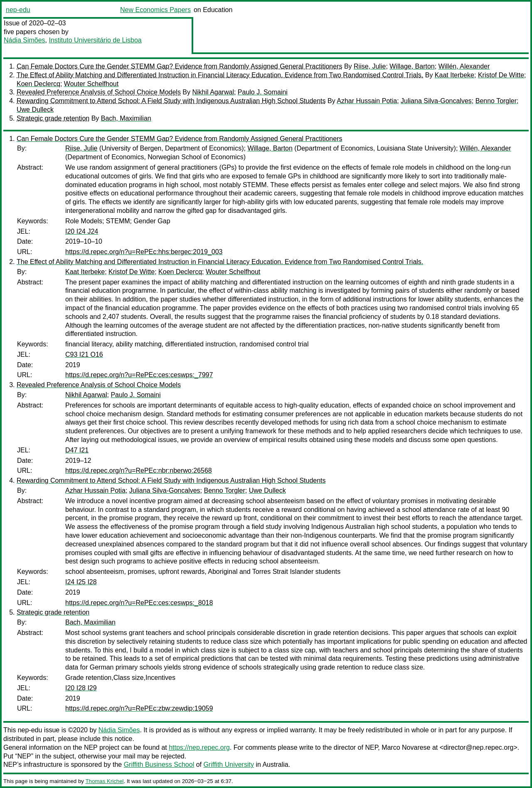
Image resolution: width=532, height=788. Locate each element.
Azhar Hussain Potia (367, 101)
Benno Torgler (496, 101)
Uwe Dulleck (35, 110)
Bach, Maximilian (126, 118)
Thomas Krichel (104, 781)
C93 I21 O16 (84, 354)
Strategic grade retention (53, 118)
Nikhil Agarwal (213, 92)
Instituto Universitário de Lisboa (95, 40)
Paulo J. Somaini (263, 92)
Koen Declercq (38, 84)
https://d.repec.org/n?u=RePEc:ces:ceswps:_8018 (139, 603)
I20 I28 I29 (81, 688)
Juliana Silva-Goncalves (436, 101)
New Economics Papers (155, 10)
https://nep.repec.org (199, 747)
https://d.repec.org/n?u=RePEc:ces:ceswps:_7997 (139, 375)
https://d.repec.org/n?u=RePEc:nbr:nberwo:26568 (139, 471)
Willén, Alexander (464, 66)
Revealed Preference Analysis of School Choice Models (99, 92)
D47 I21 (77, 450)
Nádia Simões (25, 40)
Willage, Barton (412, 66)
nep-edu (18, 10)
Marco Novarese (406, 747)
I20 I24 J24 (82, 231)
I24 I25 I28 (81, 582)
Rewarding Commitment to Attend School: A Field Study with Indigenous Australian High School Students (171, 101)
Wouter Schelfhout (91, 84)
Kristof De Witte (501, 75)
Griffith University (229, 765)
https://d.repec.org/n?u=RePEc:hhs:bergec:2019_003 (144, 252)
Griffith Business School (159, 765)
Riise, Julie (370, 66)
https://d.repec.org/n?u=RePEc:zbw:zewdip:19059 (139, 708)
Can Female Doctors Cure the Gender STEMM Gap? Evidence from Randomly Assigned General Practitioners (179, 66)
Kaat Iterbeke (454, 75)
